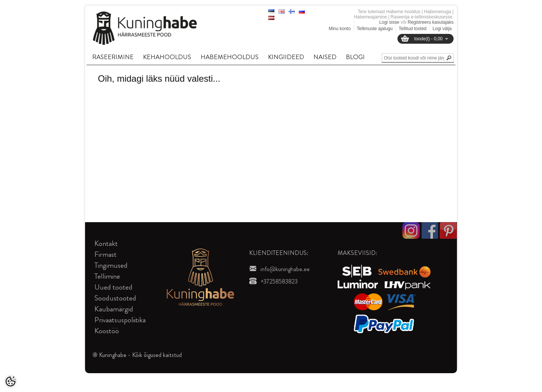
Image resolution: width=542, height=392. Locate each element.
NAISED (325, 57)
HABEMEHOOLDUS (230, 57)
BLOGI (355, 57)
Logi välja (442, 29)
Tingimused (111, 265)
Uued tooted (113, 287)
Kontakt (106, 243)
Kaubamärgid (114, 309)
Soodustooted (115, 298)
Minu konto (340, 29)
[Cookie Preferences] (11, 381)
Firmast (106, 254)
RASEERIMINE (113, 57)
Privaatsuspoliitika (120, 320)
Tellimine (107, 276)
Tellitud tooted (413, 29)
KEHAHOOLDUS (167, 57)
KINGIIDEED (286, 57)
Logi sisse (389, 22)
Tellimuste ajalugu (375, 29)
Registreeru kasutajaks (431, 22)
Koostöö (107, 331)
